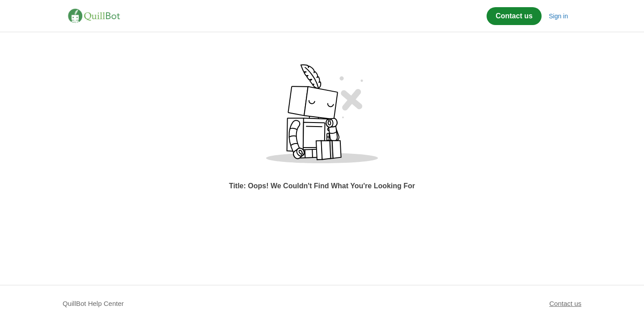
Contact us (514, 16)
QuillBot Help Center (93, 303)
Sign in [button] (558, 16)
